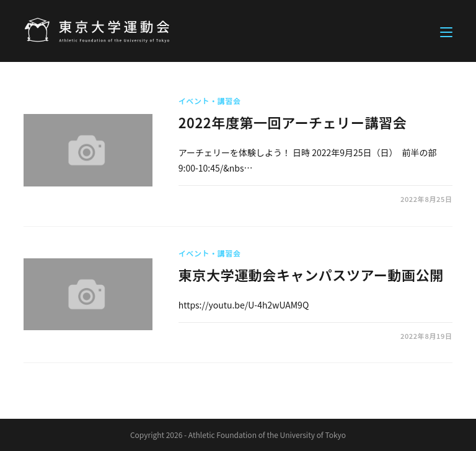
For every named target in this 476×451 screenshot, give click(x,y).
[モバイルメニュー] (446, 31)
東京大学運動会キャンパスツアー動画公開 (311, 274)
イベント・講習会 (210, 101)
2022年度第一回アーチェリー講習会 (293, 122)
